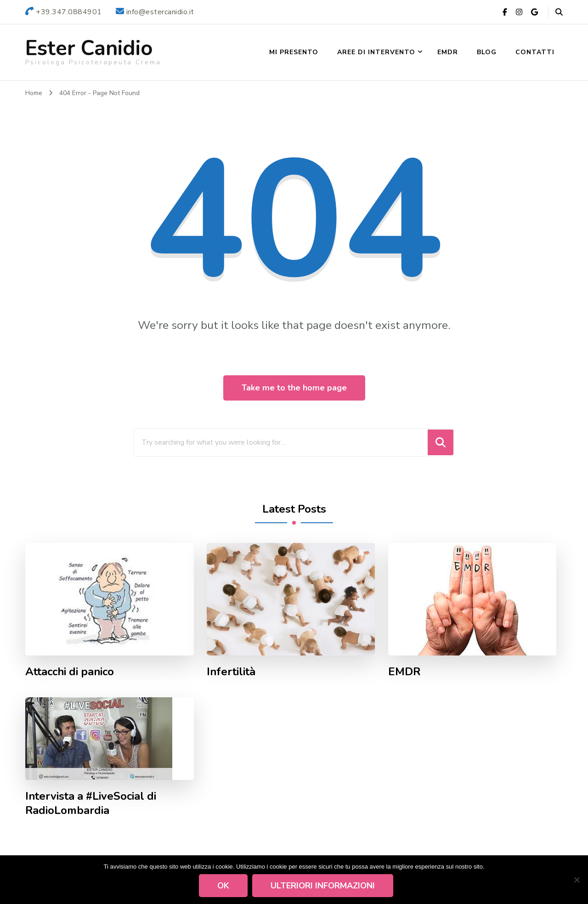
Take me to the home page (294, 388)
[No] (577, 880)
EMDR (448, 52)
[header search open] (559, 12)
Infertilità (231, 672)
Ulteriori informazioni (323, 886)
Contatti (535, 52)
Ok (224, 886)
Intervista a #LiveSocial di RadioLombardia (91, 803)
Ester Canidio (89, 48)
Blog (487, 52)
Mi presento (294, 52)
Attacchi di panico (70, 672)
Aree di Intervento (376, 52)
